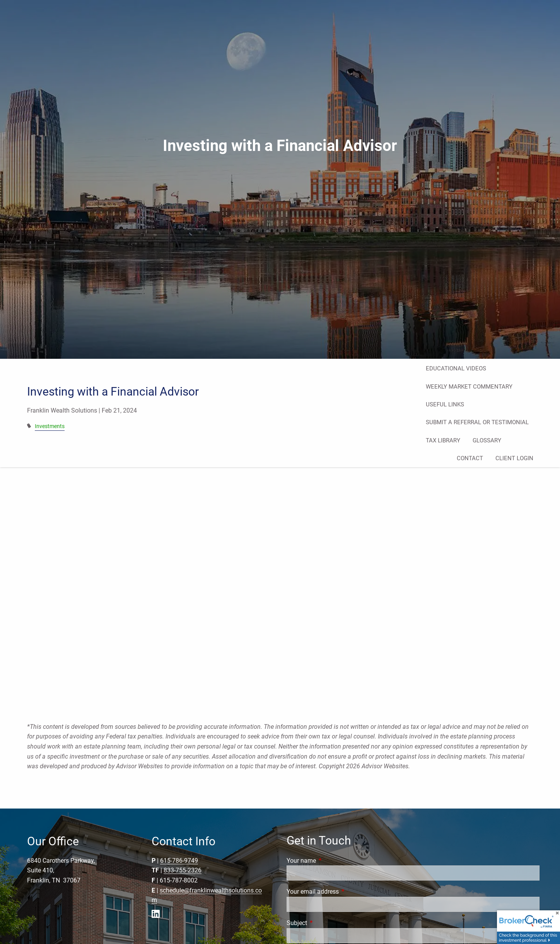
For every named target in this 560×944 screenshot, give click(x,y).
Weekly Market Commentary (469, 387)
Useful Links (445, 404)
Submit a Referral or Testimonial (477, 422)
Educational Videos (456, 368)
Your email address (342, 892)
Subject (326, 923)
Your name (330, 861)
